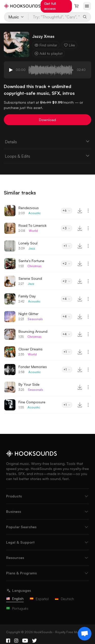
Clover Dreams (31, 349)
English (15, 598)
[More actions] (88, 211)
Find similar (46, 45)
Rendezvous (29, 208)
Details (48, 142)
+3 (66, 228)
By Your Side (29, 384)
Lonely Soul (28, 243)
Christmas (34, 266)
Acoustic (35, 213)
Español (39, 599)
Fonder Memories (33, 367)
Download (48, 120)
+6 (66, 211)
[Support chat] (85, 634)
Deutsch (64, 599)
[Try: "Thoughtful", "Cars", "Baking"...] (54, 17)
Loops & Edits (48, 156)
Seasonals (35, 319)
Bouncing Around (33, 331)
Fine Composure (32, 402)
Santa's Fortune (31, 261)
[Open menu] (87, 6)
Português (17, 608)
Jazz (32, 248)
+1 (67, 246)
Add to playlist (49, 53)
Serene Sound (30, 278)
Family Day (27, 296)
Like (69, 45)
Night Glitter (29, 314)
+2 (66, 263)
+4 (66, 299)
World (33, 231)
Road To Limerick (33, 225)
